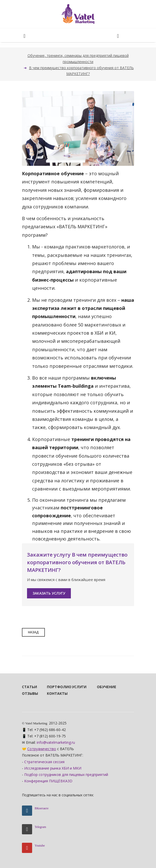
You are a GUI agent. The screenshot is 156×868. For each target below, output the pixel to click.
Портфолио (53, 687)
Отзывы (28, 693)
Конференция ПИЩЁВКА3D (48, 781)
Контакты (53, 693)
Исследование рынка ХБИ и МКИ (53, 768)
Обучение (102, 687)
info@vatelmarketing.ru (56, 742)
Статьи (28, 687)
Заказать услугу (49, 593)
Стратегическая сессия (44, 762)
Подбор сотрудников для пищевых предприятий (66, 775)
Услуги (77, 687)
